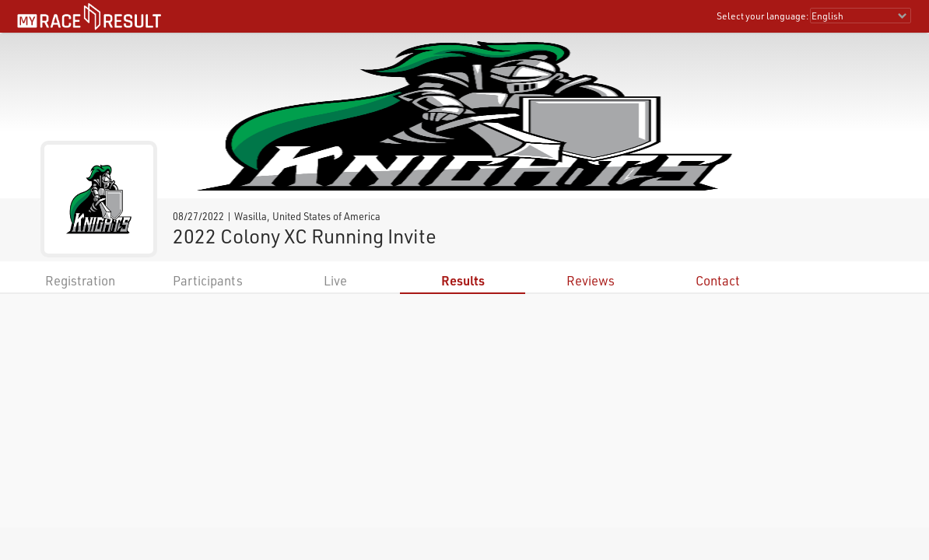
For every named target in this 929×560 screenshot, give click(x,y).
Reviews (591, 280)
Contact (718, 280)
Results (463, 280)
